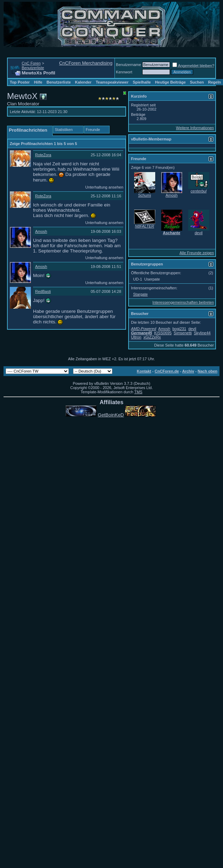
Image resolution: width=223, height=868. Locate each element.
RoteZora (43, 155)
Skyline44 (202, 333)
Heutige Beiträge (170, 82)
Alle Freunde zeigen (197, 253)
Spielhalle (142, 82)
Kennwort (124, 72)
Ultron (136, 337)
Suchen (197, 82)
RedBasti (43, 291)
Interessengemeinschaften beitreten (183, 302)
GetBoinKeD (111, 415)
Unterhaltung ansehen (104, 187)
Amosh (41, 231)
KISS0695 (163, 333)
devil (199, 233)
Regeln (215, 82)
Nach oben (208, 371)
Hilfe (38, 82)
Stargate (140, 294)
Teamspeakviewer (112, 82)
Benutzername (129, 65)
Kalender (83, 82)
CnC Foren (31, 63)
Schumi (145, 195)
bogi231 (179, 329)
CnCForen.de (167, 371)
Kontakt (144, 371)
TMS (138, 392)
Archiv (188, 371)
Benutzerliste (33, 68)
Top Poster (20, 82)
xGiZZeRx (152, 337)
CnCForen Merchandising (86, 63)
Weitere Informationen (195, 128)
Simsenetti (183, 333)
